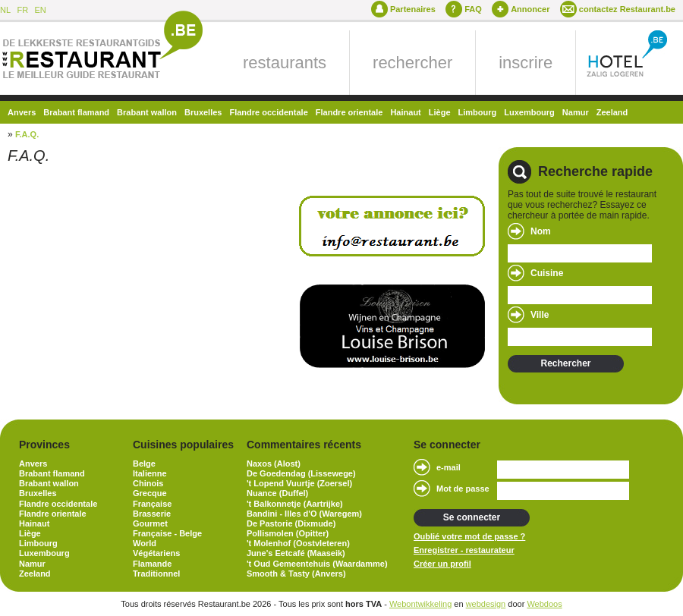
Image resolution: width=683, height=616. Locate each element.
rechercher (412, 63)
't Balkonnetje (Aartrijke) (295, 504)
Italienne (150, 473)
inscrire (526, 63)
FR (22, 10)
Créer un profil (442, 564)
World (145, 543)
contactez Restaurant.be (627, 9)
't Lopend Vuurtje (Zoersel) (299, 483)
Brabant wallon (147, 112)
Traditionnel (156, 574)
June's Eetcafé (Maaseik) (296, 553)
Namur (576, 112)
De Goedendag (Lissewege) (301, 473)
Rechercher (565, 363)
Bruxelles (203, 112)
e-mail (449, 467)
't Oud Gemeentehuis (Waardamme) (317, 564)
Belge (144, 464)
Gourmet (150, 523)
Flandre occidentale (268, 112)
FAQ (473, 9)
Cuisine (547, 273)
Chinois (148, 483)
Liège (440, 112)
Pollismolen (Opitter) (288, 533)
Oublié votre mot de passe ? (469, 536)
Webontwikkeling (420, 604)
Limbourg (478, 112)
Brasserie (152, 514)
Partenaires (413, 9)
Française (152, 504)
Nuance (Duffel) (277, 493)
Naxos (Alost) (274, 464)
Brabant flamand (76, 112)
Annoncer (530, 9)
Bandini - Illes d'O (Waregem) (304, 514)
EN (40, 10)
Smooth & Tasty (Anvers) (296, 574)
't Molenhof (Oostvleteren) (298, 543)
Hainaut (405, 112)
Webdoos (544, 604)
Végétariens (156, 553)
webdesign (486, 604)
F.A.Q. (27, 134)
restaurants (285, 63)
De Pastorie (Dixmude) (291, 523)
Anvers (22, 112)
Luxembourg (529, 112)
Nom (541, 231)
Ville (540, 315)
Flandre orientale (349, 112)
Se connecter (472, 517)
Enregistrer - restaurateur (464, 550)
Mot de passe (463, 489)
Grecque (150, 493)
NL (5, 10)
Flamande (152, 564)
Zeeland (612, 112)
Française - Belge (167, 533)
